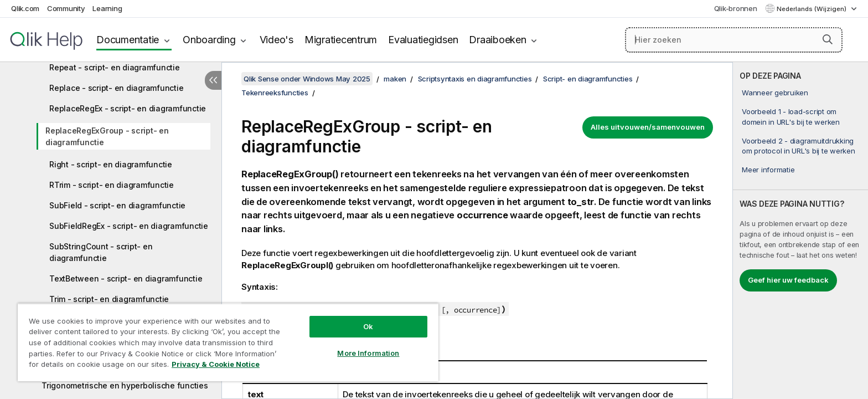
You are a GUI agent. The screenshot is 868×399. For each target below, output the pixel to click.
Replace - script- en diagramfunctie (116, 88)
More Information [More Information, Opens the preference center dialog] (368, 353)
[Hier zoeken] (734, 40)
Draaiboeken (497, 40)
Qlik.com (25, 8)
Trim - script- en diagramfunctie (109, 299)
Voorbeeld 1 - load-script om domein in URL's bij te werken (791, 116)
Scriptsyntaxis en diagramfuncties (475, 79)
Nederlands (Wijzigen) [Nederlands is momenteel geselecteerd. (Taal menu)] (812, 9)
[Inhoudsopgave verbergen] (213, 80)
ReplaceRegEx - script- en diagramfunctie (128, 108)
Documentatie (128, 40)
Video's (277, 40)
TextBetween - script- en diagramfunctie (126, 278)
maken (395, 79)
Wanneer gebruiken (775, 93)
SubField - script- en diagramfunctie (117, 205)
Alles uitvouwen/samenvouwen (648, 127)
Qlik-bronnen (736, 8)
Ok (368, 326)
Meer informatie (768, 170)
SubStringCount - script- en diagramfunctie (101, 252)
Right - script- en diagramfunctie (111, 164)
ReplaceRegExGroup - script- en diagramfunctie (107, 136)
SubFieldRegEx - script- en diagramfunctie (129, 226)
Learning (107, 8)
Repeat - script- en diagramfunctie (115, 67)
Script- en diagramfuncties (588, 79)
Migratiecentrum (341, 40)
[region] (228, 342)
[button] (828, 39)
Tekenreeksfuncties (275, 93)
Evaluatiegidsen (423, 40)
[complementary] (800, 231)
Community (66, 8)
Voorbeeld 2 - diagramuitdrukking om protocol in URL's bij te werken (799, 146)
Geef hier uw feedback (788, 280)
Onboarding (209, 40)
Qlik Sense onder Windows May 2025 (307, 79)
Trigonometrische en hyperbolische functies (125, 385)
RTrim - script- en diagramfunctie (112, 185)
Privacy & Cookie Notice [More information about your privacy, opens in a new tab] (216, 364)
